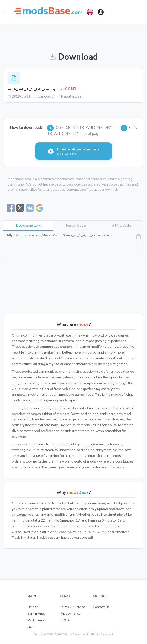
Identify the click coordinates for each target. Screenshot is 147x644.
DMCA (65, 620)
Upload (33, 607)
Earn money (36, 614)
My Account (36, 620)
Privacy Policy (70, 614)
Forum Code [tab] (76, 225)
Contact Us (101, 607)
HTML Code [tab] (121, 225)
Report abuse (69, 96)
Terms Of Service (72, 607)
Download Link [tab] (28, 225)
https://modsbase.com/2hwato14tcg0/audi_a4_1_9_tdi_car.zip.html (74, 244)
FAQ (31, 627)
